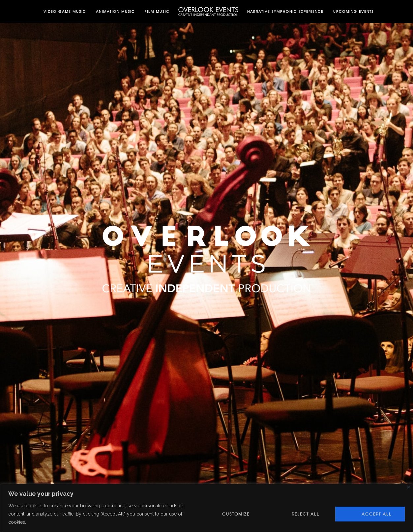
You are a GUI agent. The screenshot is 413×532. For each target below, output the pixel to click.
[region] (206, 508)
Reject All (306, 514)
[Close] (409, 487)
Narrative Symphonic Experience (285, 11)
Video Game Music (65, 11)
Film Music (157, 11)
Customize (236, 514)
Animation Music (115, 11)
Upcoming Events (354, 11)
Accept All (377, 514)
